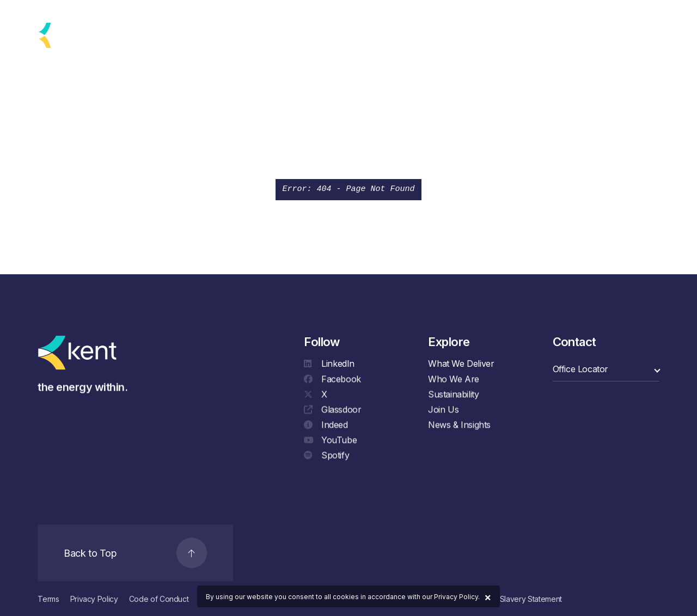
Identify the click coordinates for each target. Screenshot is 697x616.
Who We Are (454, 381)
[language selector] (111, 35)
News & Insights (459, 427)
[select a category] (606, 369)
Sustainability (453, 396)
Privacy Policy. (457, 597)
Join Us (443, 411)
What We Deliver (461, 364)
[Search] (647, 35)
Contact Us (591, 35)
